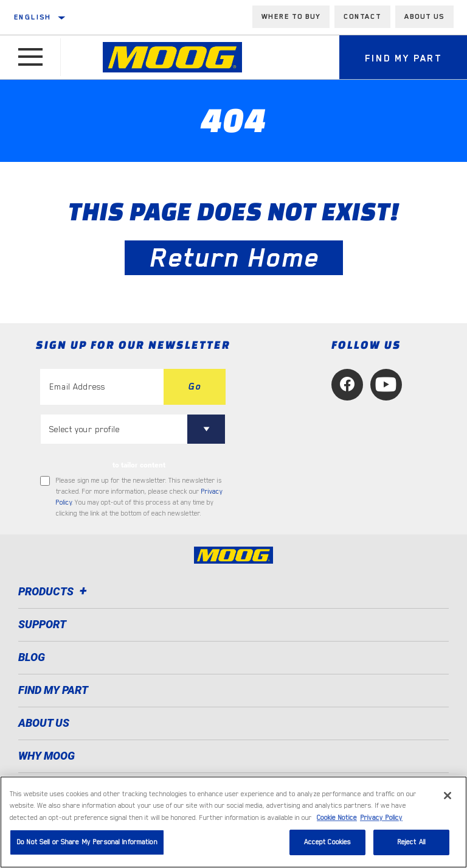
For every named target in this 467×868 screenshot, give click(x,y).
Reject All (411, 842)
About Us (44, 723)
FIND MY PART (53, 690)
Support (42, 624)
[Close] (448, 796)
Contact (362, 16)
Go (195, 387)
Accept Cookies (328, 842)
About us (424, 16)
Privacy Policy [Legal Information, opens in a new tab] (381, 818)
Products (54, 591)
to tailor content (139, 465)
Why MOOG (47, 756)
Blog (32, 657)
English (33, 17)
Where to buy (291, 16)
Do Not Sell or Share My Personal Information (87, 842)
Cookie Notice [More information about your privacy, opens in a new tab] (337, 818)
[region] (233, 822)
